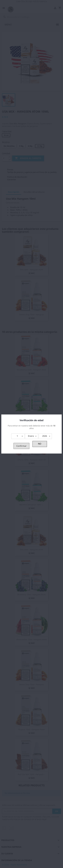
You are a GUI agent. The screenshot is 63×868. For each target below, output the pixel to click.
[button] (18, 436)
